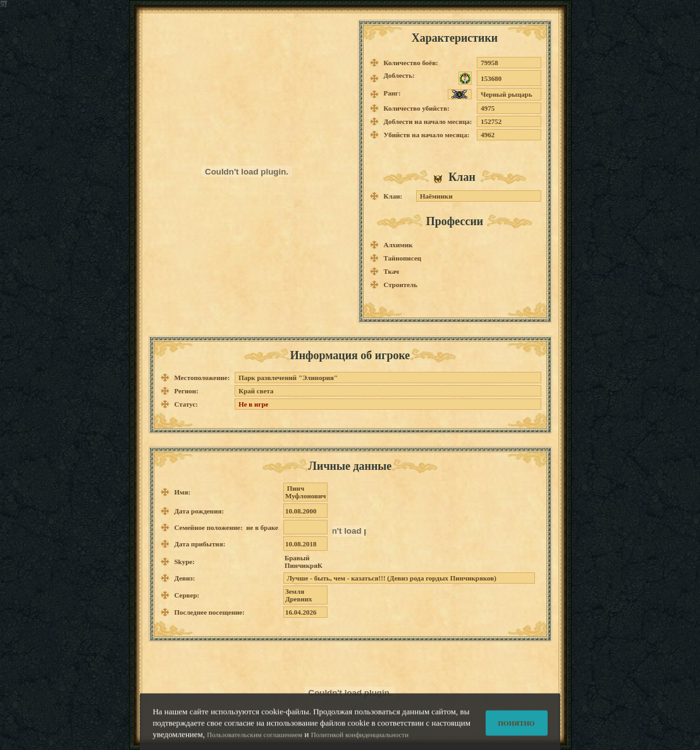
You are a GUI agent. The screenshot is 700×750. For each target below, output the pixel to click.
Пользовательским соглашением (255, 739)
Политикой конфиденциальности (360, 739)
